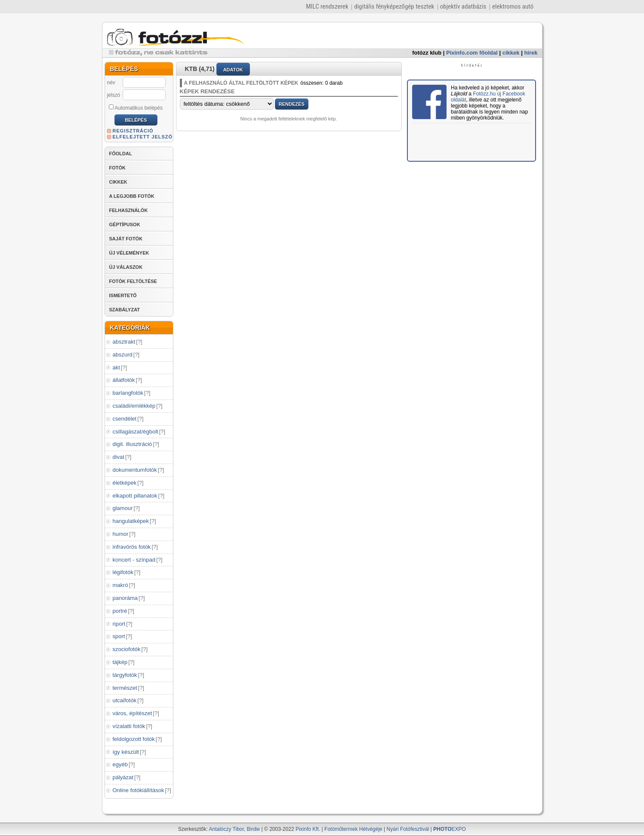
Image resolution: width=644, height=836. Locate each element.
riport (119, 624)
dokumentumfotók (135, 470)
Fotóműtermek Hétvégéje (353, 829)
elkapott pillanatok (135, 496)
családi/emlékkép (134, 406)
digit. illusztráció (132, 444)
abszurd (123, 355)
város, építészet (132, 713)
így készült (126, 752)
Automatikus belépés (136, 108)
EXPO (450, 829)
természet (125, 688)
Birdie (254, 829)
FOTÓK (118, 168)
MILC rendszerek (327, 6)
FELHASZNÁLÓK (129, 210)
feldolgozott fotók (134, 739)
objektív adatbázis (463, 6)
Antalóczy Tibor (226, 829)
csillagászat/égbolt (136, 432)
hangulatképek (131, 521)
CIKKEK (118, 182)
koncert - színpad (134, 560)
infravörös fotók (132, 547)
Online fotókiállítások (139, 790)
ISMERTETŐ (123, 295)
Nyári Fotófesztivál (408, 829)
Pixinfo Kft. (308, 829)
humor (121, 534)
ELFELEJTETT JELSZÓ (143, 137)
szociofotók (127, 649)
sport (119, 636)
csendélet (125, 419)
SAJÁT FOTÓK (126, 239)
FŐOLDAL (121, 154)
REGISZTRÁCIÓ (133, 131)
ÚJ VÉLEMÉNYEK (129, 253)
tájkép (120, 662)
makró (120, 585)
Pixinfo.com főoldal (472, 53)
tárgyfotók (125, 675)
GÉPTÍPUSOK (125, 224)
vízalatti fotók (129, 726)
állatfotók (124, 380)
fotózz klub (427, 53)
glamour (123, 508)
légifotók (123, 572)
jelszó (114, 95)
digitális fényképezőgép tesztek (394, 6)
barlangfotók (128, 393)
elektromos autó (513, 6)
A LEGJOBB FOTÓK (132, 196)
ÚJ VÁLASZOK (126, 267)
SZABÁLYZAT (125, 310)
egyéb (120, 764)
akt (116, 367)
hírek (531, 53)
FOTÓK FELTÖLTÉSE (133, 281)
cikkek (511, 53)
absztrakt (124, 342)
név (111, 83)
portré (120, 611)
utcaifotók (125, 700)
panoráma (125, 598)
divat (119, 457)
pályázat (123, 777)
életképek (125, 483)
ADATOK (233, 70)
